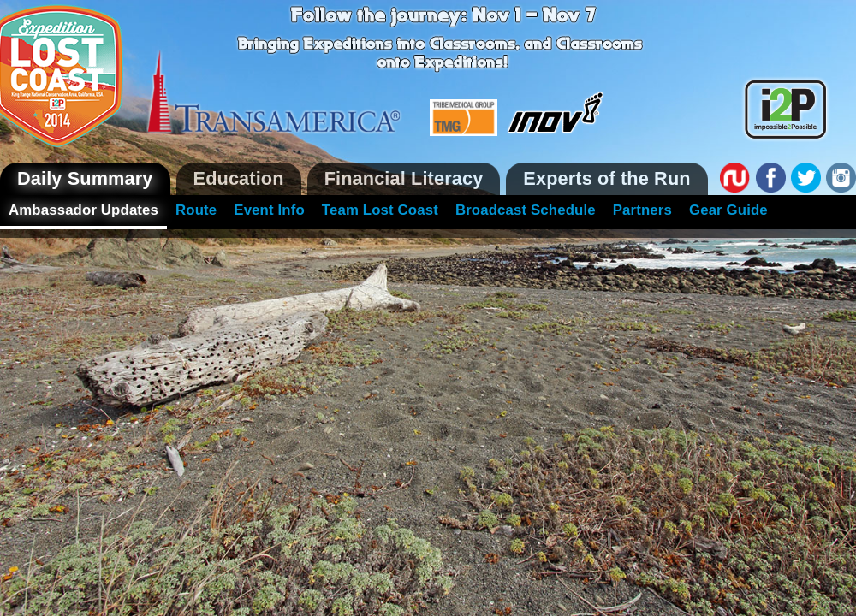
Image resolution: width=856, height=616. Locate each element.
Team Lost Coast (380, 210)
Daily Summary (85, 178)
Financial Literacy (404, 178)
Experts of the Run (606, 178)
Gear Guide (728, 210)
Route (196, 210)
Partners (642, 210)
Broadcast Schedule (526, 210)
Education (239, 178)
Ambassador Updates (83, 210)
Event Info (269, 210)
